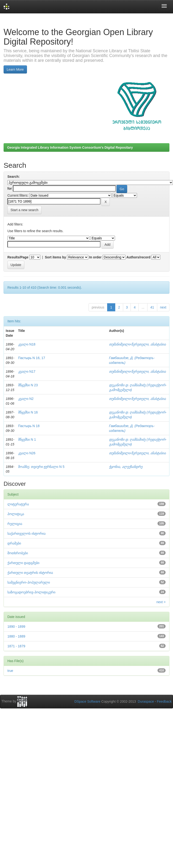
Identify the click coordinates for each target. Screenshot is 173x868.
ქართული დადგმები (23, 563)
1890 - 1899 (16, 627)
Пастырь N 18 (29, 426)
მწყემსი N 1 (27, 439)
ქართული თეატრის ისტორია (30, 573)
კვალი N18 (27, 344)
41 (152, 307)
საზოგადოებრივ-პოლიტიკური (31, 592)
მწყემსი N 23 (28, 385)
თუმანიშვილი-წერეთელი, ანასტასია (137, 344)
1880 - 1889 (16, 636)
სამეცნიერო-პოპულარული (29, 582)
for (10, 188)
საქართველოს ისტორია (26, 533)
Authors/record (138, 257)
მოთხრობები (18, 553)
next (163, 307)
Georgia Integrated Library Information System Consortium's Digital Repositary (70, 147)
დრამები (14, 543)
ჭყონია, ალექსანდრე (126, 467)
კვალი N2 (26, 399)
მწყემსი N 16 (28, 412)
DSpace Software (87, 701)
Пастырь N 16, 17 (32, 358)
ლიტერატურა (18, 504)
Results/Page (18, 257)
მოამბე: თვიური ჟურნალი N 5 (41, 467)
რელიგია (15, 524)
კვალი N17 (27, 371)
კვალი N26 (27, 453)
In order (95, 257)
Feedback (164, 701)
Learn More (15, 69)
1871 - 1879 (16, 646)
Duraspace (146, 701)
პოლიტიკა (16, 514)
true (10, 671)
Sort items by (55, 257)
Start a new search (24, 210)
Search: (13, 177)
